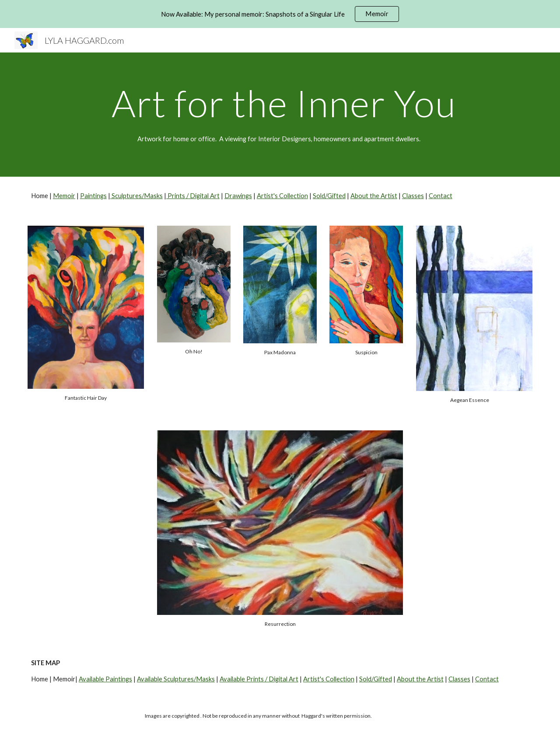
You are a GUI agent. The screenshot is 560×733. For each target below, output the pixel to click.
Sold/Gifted (329, 196)
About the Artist (374, 196)
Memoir (64, 196)
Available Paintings (105, 679)
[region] (280, 14)
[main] (280, 103)
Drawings (238, 196)
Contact (441, 196)
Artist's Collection (282, 196)
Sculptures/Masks (136, 196)
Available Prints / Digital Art (259, 679)
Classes (413, 196)
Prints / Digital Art (193, 196)
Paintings (93, 196)
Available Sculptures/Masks (176, 679)
